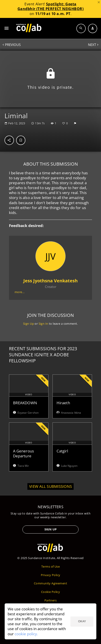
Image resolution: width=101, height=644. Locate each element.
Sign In (43, 324)
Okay (82, 621)
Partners (50, 600)
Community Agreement (50, 583)
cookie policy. (26, 634)
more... (20, 292)
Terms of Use (50, 566)
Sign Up (29, 324)
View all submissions (50, 486)
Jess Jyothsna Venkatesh (50, 281)
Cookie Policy (50, 592)
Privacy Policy (51, 575)
